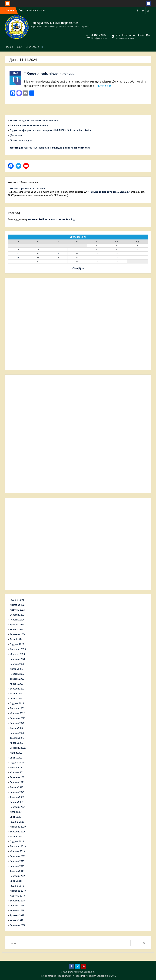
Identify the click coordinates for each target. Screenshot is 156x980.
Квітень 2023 (17, 684)
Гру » (82, 268)
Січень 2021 (16, 817)
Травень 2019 (17, 871)
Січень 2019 (16, 881)
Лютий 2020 (16, 837)
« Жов (75, 268)
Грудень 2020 (17, 822)
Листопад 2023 (18, 649)
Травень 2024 (17, 625)
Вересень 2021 (18, 777)
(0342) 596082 (99, 35)
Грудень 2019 (17, 841)
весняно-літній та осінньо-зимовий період (51, 219)
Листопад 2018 (18, 891)
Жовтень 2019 (17, 851)
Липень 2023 (17, 669)
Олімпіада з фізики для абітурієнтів (26, 189)
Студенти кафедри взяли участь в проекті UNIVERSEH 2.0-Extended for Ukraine (51, 130)
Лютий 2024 (16, 639)
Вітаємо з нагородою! (21, 140)
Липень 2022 (17, 728)
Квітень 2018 (17, 920)
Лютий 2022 (16, 753)
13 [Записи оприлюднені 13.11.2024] (58, 253)
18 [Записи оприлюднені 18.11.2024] (18, 257)
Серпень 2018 (17, 906)
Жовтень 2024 (17, 610)
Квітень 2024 (17, 630)
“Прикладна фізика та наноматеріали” (109, 192)
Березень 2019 (18, 876)
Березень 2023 (18, 689)
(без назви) (16, 135)
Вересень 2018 (18, 901)
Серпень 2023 (17, 664)
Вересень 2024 (18, 615)
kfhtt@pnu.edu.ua (99, 38)
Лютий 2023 (16, 694)
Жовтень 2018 (17, 896)
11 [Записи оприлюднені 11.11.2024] (18, 253)
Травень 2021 (17, 797)
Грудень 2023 (17, 644)
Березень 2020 (18, 832)
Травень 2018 (17, 915)
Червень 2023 (17, 674)
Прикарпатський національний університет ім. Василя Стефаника (74, 976)
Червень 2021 (17, 792)
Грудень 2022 (17, 703)
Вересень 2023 (18, 659)
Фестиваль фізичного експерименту (29, 125)
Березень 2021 (18, 807)
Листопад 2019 (18, 846)
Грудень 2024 (17, 600)
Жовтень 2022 (17, 713)
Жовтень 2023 (17, 654)
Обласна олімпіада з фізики (49, 74)
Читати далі (105, 86)
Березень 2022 (18, 748)
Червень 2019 (17, 866)
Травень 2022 (17, 738)
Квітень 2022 (17, 743)
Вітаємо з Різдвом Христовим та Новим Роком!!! (35, 121)
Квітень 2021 (17, 802)
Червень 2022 (17, 733)
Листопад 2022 (18, 708)
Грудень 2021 (17, 763)
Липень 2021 (17, 787)
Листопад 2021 (18, 768)
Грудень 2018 (17, 886)
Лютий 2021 (16, 812)
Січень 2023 (16, 699)
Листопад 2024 (18, 605)
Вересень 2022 (18, 718)
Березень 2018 (18, 925)
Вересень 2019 (18, 856)
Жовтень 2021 (17, 772)
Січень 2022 (16, 758)
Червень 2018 (17, 911)
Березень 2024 (18, 634)
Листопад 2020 (18, 827)
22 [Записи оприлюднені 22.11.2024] (96, 257)
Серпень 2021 (17, 782)
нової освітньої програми (50, 148)
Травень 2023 (17, 679)
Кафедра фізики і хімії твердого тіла (55, 23)
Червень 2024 (17, 620)
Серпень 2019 (17, 861)
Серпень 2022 (17, 723)
